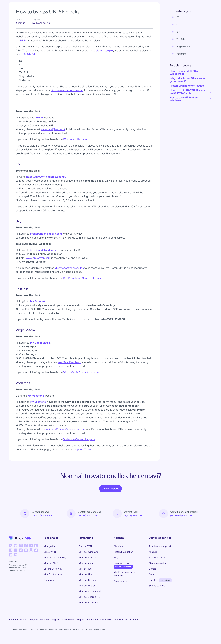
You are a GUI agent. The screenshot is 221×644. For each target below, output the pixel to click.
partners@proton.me (181, 515)
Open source (121, 581)
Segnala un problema (63, 620)
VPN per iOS (85, 569)
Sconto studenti (157, 586)
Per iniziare (49, 580)
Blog (116, 557)
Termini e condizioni (39, 629)
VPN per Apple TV (88, 602)
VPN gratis (49, 546)
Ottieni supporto (111, 489)
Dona (151, 574)
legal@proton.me (133, 515)
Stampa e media (157, 563)
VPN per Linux (86, 574)
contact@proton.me (42, 515)
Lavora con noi (121, 563)
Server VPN (50, 552)
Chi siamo (119, 546)
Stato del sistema (18, 620)
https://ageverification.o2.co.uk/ (46, 177)
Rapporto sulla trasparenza (60, 629)
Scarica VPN (85, 546)
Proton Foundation (123, 552)
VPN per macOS (87, 557)
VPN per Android (88, 563)
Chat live (153, 580)
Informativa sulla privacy (19, 629)
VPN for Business (53, 574)
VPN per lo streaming (55, 557)
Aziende (153, 552)
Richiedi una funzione (126, 620)
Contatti (153, 569)
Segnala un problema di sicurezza (94, 620)
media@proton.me (88, 515)
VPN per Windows (88, 552)
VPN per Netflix (52, 563)
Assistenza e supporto (160, 546)
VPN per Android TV (89, 597)
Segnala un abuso (39, 620)
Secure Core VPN (53, 569)
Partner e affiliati (157, 557)
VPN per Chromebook (90, 591)
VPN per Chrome (88, 580)
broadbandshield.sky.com (46, 234)
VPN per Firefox (87, 586)
